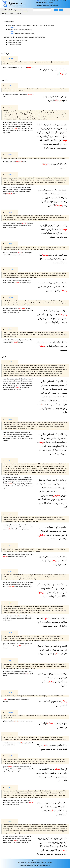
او (49, 385)
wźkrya (23, 283)
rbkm (26, 253)
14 (4, 514)
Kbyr (18, 805)
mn (26, 67)
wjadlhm (6, 310)
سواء (61, 70)
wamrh (5, 131)
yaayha (5, 253)
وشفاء (60, 259)
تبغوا (65, 503)
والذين (64, 803)
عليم (65, 412)
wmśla (25, 340)
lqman (10, 743)
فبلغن (49, 381)
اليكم (55, 342)
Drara (25, 381)
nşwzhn (5, 484)
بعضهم (61, 484)
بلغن (61, 838)
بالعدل (57, 535)
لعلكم (45, 681)
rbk (13, 308)
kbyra (5, 488)
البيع (48, 132)
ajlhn (20, 379)
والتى (48, 491)
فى (58, 225)
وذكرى (57, 290)
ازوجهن (47, 438)
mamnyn (6, 701)
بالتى (43, 314)
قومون (58, 480)
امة (58, 618)
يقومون (46, 125)
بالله (49, 446)
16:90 (10, 661)
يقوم (65, 128)
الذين (65, 125)
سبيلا (54, 503)
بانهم (61, 132)
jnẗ (27, 769)
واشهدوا (47, 842)
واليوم (45, 446)
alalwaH (13, 223)
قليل (65, 592)
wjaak (5, 283)
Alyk (10, 280)
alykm (12, 340)
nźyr (4, 771)
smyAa (23, 529)
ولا (58, 389)
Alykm (20, 385)
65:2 (10, 821)
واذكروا (64, 401)
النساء (55, 381)
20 (4, 692)
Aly (13, 478)
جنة (62, 777)
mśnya (29, 767)
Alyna (12, 67)
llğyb (13, 482)
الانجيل (57, 197)
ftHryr (9, 802)
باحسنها (44, 233)
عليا (41, 503)
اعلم (50, 318)
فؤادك (57, 287)
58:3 (10, 788)
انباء (48, 283)
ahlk (18, 644)
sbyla (22, 486)
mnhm (23, 584)
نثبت (65, 287)
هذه (44, 287)
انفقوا (42, 484)
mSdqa (29, 188)
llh (26, 767)
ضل (43, 318)
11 (4, 362)
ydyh (10, 190)
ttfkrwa (12, 769)
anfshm (17, 556)
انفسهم (64, 564)
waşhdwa (11, 838)
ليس (55, 646)
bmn (28, 310)
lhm (12, 556)
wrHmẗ (17, 255)
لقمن (58, 745)
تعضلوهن (63, 438)
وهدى (51, 164)
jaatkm (15, 253)
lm (22, 67)
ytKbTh (8, 124)
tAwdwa (14, 699)
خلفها (64, 100)
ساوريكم (63, 237)
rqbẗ (12, 802)
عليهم (54, 584)
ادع (65, 310)
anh (11, 644)
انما (52, 132)
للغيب (64, 491)
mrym (25, 188)
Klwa (5, 342)
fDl (23, 478)
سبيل (58, 310)
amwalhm (23, 480)
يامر (60, 674)
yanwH (7, 644)
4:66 (10, 571)
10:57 (10, 244)
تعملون (64, 814)
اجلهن (44, 381)
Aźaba (13, 618)
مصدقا (64, 194)
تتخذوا (56, 397)
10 (4, 329)
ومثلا (39, 342)
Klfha (26, 94)
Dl (31, 310)
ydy (12, 771)
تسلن (54, 650)
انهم (53, 592)
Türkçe (11, 14)
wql (9, 556)
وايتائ (41, 674)
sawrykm (6, 227)
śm (9, 769)
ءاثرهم (54, 190)
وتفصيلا (57, 229)
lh (8, 223)
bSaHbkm (20, 769)
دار (58, 237)
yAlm (27, 438)
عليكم (49, 401)
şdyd (18, 771)
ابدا (43, 701)
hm (32, 131)
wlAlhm (5, 620)
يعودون (40, 803)
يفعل (54, 393)
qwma (23, 616)
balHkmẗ (16, 308)
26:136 (11, 59)
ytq (17, 842)
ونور (44, 197)
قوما (41, 618)
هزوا (43, 397)
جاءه (39, 136)
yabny (24, 743)
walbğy (23, 674)
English (4, 14)
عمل (39, 646)
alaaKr (5, 438)
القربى (61, 678)
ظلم (42, 393)
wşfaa (30, 253)
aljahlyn (5, 648)
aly (8, 131)
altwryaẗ (16, 190)
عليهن (60, 503)
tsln (4, 646)
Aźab (15, 771)
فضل (40, 480)
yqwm (30, 122)
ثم (55, 773)
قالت (62, 618)
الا (42, 125)
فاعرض (64, 560)
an (18, 310)
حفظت (44, 488)
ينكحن (53, 438)
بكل (45, 408)
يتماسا (64, 810)
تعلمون (53, 454)
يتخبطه (55, 128)
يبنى (41, 745)
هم (55, 148)
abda (22, 699)
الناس (60, 255)
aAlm (25, 310)
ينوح (62, 646)
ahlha (29, 525)
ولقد (65, 342)
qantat (5, 482)
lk (10, 646)
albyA (9, 126)
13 (4, 461)
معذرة (64, 626)
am (20, 67)
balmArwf (27, 434)
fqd (13, 383)
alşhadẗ (5, 840)
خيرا (58, 596)
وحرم (52, 136)
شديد (59, 781)
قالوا (65, 70)
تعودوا (53, 701)
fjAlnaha (6, 94)
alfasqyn (14, 227)
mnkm (16, 436)
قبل (44, 806)
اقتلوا (46, 584)
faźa (4, 836)
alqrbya (30, 672)
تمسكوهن (53, 389)
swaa (9, 67)
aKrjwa (31, 582)
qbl (17, 802)
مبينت (44, 342)
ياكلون (59, 125)
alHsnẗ (28, 308)
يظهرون (58, 803)
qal (4, 644)
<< (56, 10)
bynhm (22, 434)
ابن (43, 190)
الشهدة (48, 846)
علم (65, 654)
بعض (51, 484)
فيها (51, 148)
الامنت (45, 527)
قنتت (50, 488)
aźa (14, 434)
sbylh (5, 312)
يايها (65, 255)
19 (4, 661)
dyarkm (8, 584)
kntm (27, 699)
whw (8, 312)
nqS (7, 280)
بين (51, 96)
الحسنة (55, 314)
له (60, 225)
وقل (48, 560)
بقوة (65, 233)
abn (22, 188)
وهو (60, 322)
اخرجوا (62, 588)
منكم (58, 446)
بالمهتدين (49, 322)
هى (39, 314)
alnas (10, 253)
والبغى (57, 681)
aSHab (25, 131)
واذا (65, 381)
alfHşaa (12, 674)
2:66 (10, 85)
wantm (31, 438)
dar (10, 227)
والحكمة (48, 404)
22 (4, 734)
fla (22, 432)
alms (19, 124)
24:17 (10, 692)
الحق (40, 287)
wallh (24, 438)
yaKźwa (23, 225)
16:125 (11, 297)
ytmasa (22, 802)
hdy (4, 192)
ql (4, 767)
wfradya (6, 769)
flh (29, 129)
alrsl (20, 280)
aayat (16, 340)
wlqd (5, 340)
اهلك (47, 646)
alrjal (5, 478)
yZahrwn (10, 801)
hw (22, 310)
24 (4, 788)
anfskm (25, 582)
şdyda (17, 618)
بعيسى (48, 190)
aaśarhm (13, 188)
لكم (49, 450)
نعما (47, 535)
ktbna (10, 582)
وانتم (60, 454)
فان (48, 499)
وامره (65, 144)
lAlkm (31, 674)
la (17, 122)
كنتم (65, 705)
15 (4, 546)
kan (12, 436)
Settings (18, 14)
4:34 (10, 461)
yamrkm (10, 525)
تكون (50, 654)
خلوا (57, 346)
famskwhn (25, 379)
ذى (66, 678)
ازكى (54, 450)
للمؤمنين (57, 263)
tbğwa (14, 486)
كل (45, 225)
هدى (48, 197)
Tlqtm (8, 379)
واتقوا (64, 408)
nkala (10, 94)
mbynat (21, 340)
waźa (5, 379)
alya (7, 308)
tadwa (16, 525)
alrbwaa (14, 122)
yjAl (22, 842)
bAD (7, 480)
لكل (52, 229)
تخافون (42, 491)
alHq (13, 283)
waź (4, 616)
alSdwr (9, 255)
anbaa (16, 280)
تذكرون (64, 685)
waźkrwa (9, 385)
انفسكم (40, 584)
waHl (20, 126)
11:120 (11, 270)
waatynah (22, 190)
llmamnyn (22, 255)
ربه (56, 140)
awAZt (16, 67)
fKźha (7, 225)
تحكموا (64, 535)
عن (39, 318)
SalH (29, 644)
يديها (47, 96)
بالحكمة (47, 310)
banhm (26, 124)
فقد (46, 393)
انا (63, 584)
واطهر (45, 450)
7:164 (10, 603)
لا (50, 125)
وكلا (65, 283)
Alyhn (18, 486)
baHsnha (28, 225)
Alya (9, 188)
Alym (20, 389)
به (61, 287)
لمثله (47, 701)
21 (4, 712)
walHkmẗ (12, 387)
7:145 (10, 212)
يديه (52, 194)
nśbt (25, 280)
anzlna (8, 340)
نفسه (65, 397)
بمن (46, 318)
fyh (30, 190)
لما (54, 96)
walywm (27, 436)
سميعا (55, 539)
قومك (56, 233)
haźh (10, 283)
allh (23, 126)
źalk (22, 124)
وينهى (55, 678)
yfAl (8, 383)
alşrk (6, 745)
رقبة (51, 806)
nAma (5, 529)
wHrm (30, 126)
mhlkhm (30, 616)
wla (16, 381)
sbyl (10, 308)
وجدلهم (49, 314)
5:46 (10, 175)
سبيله (64, 322)
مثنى (65, 773)
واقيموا (55, 846)
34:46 (10, 756)
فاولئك (46, 144)
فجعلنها (63, 96)
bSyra (27, 529)
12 (4, 419)
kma (27, 122)
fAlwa (5, 586)
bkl (15, 389)
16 (4, 571)
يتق (55, 854)
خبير (59, 814)
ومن (54, 144)
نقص (61, 283)
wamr (15, 225)
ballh (23, 436)
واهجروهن (48, 495)
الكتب (55, 404)
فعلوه (45, 588)
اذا (42, 438)
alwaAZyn (30, 721)
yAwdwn (26, 801)
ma (31, 129)
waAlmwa (6, 389)
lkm (16, 438)
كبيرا (65, 507)
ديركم (53, 588)
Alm (14, 646)
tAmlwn (14, 805)
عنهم (58, 560)
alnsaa (12, 379)
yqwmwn (21, 122)
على (59, 190)
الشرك (53, 749)
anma (5, 126)
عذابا (49, 622)
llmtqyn (5, 96)
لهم (45, 560)
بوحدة (52, 769)
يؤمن (53, 446)
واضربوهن (55, 499)
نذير (51, 777)
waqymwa (26, 838)
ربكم (65, 259)
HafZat (9, 482)
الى (60, 144)
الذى (61, 128)
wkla (4, 280)
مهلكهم (64, 622)
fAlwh (14, 584)
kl (19, 223)
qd (12, 253)
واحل (65, 136)
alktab (7, 387)
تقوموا (44, 769)
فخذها (42, 229)
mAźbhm (8, 618)
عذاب (64, 781)
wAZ (4, 357)
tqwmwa (23, 767)
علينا (56, 70)
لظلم (48, 749)
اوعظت (50, 70)
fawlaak (21, 131)
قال (65, 646)
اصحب (64, 148)
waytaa (24, 672)
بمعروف (54, 385)
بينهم (59, 442)
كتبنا (59, 584)
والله (41, 450)
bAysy (18, 188)
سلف (41, 140)
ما (45, 140)
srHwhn (8, 381)
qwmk (18, 225)
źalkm (9, 438)
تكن (41, 70)
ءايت (50, 342)
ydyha (19, 94)
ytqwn (10, 620)
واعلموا (55, 408)
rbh (22, 129)
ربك (53, 310)
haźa (5, 162)
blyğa (24, 556)
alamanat (22, 525)
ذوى (42, 842)
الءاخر (64, 450)
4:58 (10, 514)
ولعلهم (50, 626)
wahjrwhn (16, 484)
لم (44, 70)
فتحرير (57, 806)
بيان (62, 164)
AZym (13, 745)
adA (4, 308)
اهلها (65, 531)
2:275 (10, 107)
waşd (27, 586)
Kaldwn (8, 133)
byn (16, 94)
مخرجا (40, 854)
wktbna (5, 223)
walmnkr (18, 674)
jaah (12, 129)
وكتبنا (64, 225)
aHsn (15, 310)
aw (4, 381)
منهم (60, 592)
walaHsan (18, 672)
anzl (27, 385)
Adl (18, 838)
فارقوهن (61, 842)
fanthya (25, 129)
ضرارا (46, 389)
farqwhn (28, 836)
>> (61, 10)
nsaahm (18, 801)
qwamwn (9, 478)
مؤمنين (59, 705)
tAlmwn (7, 440)
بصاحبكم (41, 773)
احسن (64, 318)
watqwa (24, 387)
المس (39, 128)
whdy (15, 162)
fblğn (16, 379)
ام (46, 70)
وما (43, 96)
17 (4, 603)
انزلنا (60, 342)
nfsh (18, 383)
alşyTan (13, 124)
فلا (39, 434)
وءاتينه (64, 197)
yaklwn (9, 122)
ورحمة (64, 263)
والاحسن (48, 674)
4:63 (10, 546)
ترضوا (64, 442)
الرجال (64, 480)
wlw (4, 582)
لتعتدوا (64, 393)
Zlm (15, 383)
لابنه (54, 745)
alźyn (5, 122)
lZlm (10, 745)
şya (21, 223)
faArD (28, 554)
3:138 (10, 155)
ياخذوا (51, 233)
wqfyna (5, 188)
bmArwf (30, 379)
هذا (65, 164)
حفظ (56, 491)
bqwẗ (11, 225)
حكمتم (55, 531)
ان (60, 318)
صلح (61, 650)
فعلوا (49, 592)
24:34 (10, 329)
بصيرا (50, 539)
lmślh (19, 699)
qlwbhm (23, 554)
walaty (25, 482)
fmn (9, 129)
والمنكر (63, 681)
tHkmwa (22, 527)
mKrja (26, 842)
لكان (63, 596)
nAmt (14, 385)
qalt (7, 616)
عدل (65, 846)
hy (12, 310)
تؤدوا (51, 527)
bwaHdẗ (15, 767)
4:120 (38, 1)
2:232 (10, 419)
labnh (14, 743)
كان (62, 446)
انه (58, 646)
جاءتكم (51, 255)
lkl (32, 223)
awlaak (5, 554)
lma (13, 94)
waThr (20, 438)
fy (10, 223)
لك (43, 650)
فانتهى (52, 140)
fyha (4, 133)
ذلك (65, 132)
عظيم (44, 749)
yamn (19, 436)
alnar (29, 131)
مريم (40, 190)
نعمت (58, 401)
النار (58, 148)
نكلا (58, 96)
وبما (47, 484)
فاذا (65, 838)
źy (27, 672)
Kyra (21, 586)
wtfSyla (29, 223)
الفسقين (52, 237)
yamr (9, 672)
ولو (66, 584)
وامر (61, 233)
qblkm (11, 342)
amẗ (10, 616)
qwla (21, 556)
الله (61, 136)
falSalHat (29, 480)
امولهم (64, 488)
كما (39, 125)
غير (65, 650)
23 (4, 756)
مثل (44, 132)
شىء (42, 225)
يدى (40, 777)
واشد (50, 596)
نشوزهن (64, 495)
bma (20, 478)
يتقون (45, 626)
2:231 (10, 362)
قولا (59, 564)
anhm (29, 584)
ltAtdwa (29, 381)
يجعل (48, 854)
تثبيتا (45, 596)
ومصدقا (64, 201)
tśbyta (30, 586)
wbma (11, 480)
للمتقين (51, 100)
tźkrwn (5, 676)
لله (40, 769)
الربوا (54, 125)
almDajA (23, 484)
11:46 (10, 633)
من (66, 73)
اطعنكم (43, 499)
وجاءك (52, 287)
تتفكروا (50, 773)
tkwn (25, 646)
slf (33, 129)
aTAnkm (8, 486)
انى (62, 654)
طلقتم (60, 381)
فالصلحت (57, 488)
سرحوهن (45, 385)
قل (66, 769)
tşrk (29, 743)
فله (47, 140)
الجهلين (41, 654)
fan (4, 486)
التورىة (45, 194)
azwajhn (10, 434)
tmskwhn (20, 381)
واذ (66, 618)
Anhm (31, 554)
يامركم (59, 527)
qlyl (19, 584)
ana (7, 582)
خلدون (47, 148)
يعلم (65, 454)
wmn (14, 131)
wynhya (5, 674)
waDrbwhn (29, 484)
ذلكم (58, 450)
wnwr (7, 192)
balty (10, 310)
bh (27, 280)
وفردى (59, 773)
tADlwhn (26, 432)
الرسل (42, 283)
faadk (30, 280)
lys (13, 644)
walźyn (5, 801)
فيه (52, 197)
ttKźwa (24, 383)
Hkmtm (9, 527)
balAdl (27, 527)
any (17, 646)
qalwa (5, 67)
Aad (17, 131)
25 (4, 821)
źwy (15, 838)
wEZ (13, 28)
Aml (24, 644)
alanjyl (27, 190)
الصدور (47, 259)
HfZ (19, 482)
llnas (11, 162)
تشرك (65, 749)
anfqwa (15, 480)
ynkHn (5, 434)
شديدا (44, 622)
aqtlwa (20, 582)
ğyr (26, 644)
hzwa (5, 385)
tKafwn (29, 482)
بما (44, 480)
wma (23, 94)
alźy (4, 124)
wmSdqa (12, 192)
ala (24, 122)
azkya (13, 438)
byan (8, 162)
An (32, 310)
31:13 (10, 734)
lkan (18, 586)
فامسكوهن (62, 385)
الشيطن (48, 128)
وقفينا (64, 190)
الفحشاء (46, 678)
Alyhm (14, 582)
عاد (50, 144)
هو (54, 318)
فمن (43, 136)
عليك (55, 283)
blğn (7, 836)
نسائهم (49, 803)
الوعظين (61, 727)
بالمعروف (52, 442)
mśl (12, 126)
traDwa (17, 434)
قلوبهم (41, 557)
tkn (24, 67)
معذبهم (55, 622)
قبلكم (49, 346)
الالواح (53, 225)
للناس (57, 164)
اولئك (64, 557)
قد (56, 255)
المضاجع (63, 499)
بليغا (55, 564)
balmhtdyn (16, 312)
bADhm (28, 478)
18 (4, 633)
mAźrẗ (25, 618)
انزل (41, 401)
